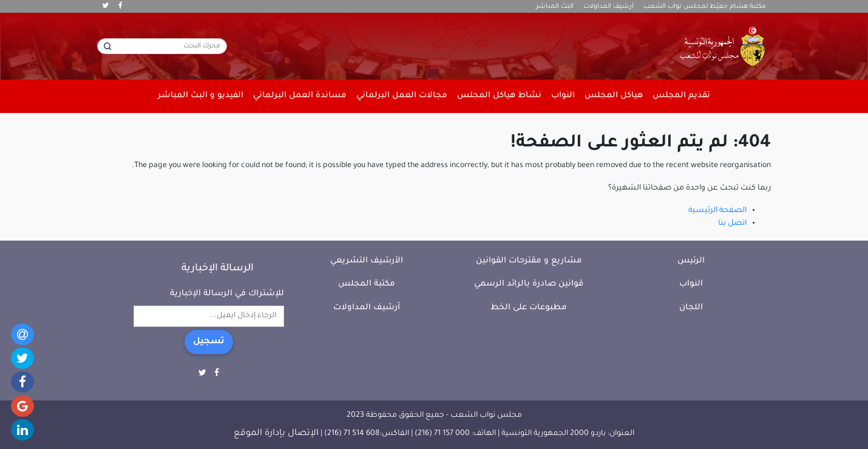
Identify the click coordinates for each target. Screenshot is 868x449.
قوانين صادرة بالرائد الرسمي (529, 284)
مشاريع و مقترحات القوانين (529, 261)
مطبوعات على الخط (529, 308)
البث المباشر (555, 7)
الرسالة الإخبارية (218, 269)
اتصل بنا (732, 224)
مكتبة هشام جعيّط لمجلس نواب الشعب (705, 7)
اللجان (691, 308)
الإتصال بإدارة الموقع (276, 434)
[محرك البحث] (162, 46)
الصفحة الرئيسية (717, 211)
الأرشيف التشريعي (367, 261)
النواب (691, 284)
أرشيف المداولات (609, 7)
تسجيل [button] (209, 342)
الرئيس (691, 261)
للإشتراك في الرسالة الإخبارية (227, 294)
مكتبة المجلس (367, 284)
